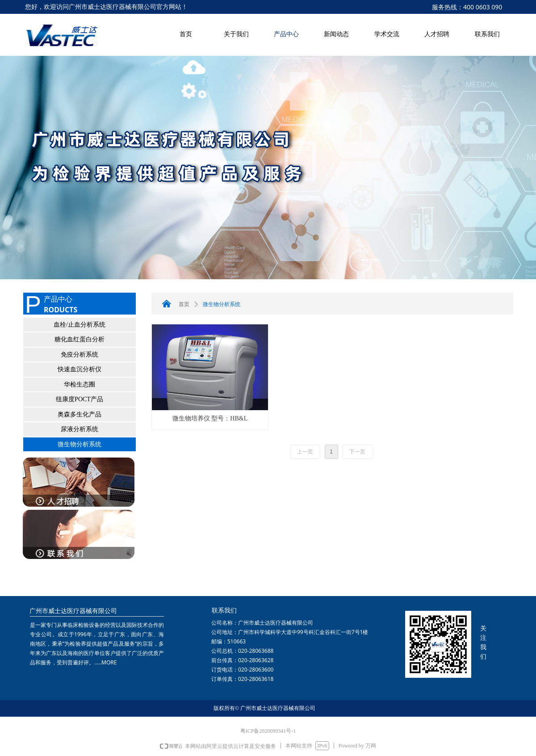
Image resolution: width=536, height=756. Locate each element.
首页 (184, 304)
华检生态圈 (80, 384)
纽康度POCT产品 (80, 399)
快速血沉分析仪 (80, 369)
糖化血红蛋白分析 (80, 339)
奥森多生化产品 (80, 414)
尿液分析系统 (80, 429)
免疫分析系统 (80, 355)
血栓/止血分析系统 (80, 325)
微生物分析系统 (80, 444)
